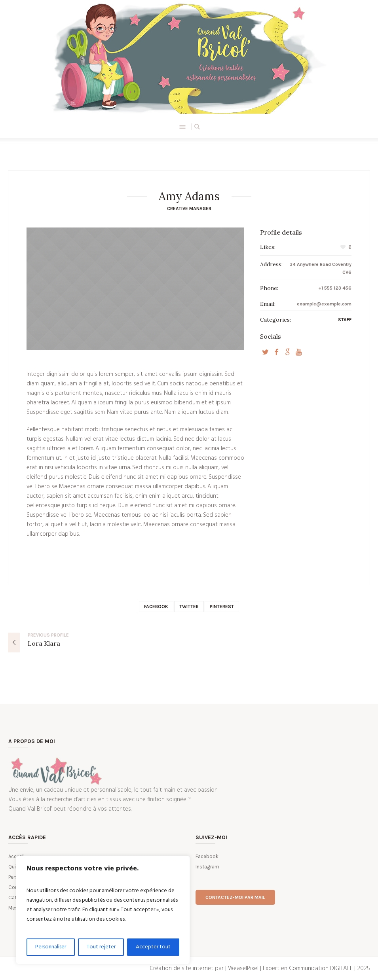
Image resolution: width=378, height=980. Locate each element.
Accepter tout (153, 947)
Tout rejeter (101, 947)
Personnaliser (51, 947)
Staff (345, 320)
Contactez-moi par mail (235, 897)
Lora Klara (44, 643)
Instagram (207, 867)
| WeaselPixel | (244, 969)
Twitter (189, 607)
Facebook (156, 607)
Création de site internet (181, 969)
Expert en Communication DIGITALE (308, 969)
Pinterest (222, 607)
